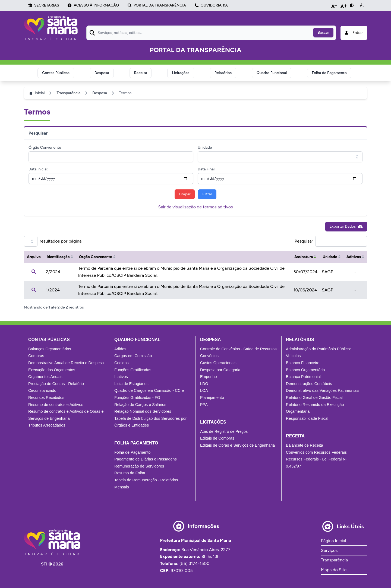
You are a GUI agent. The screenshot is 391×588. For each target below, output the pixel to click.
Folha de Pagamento (329, 73)
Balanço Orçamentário (305, 370)
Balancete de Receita (305, 445)
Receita (141, 73)
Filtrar (207, 194)
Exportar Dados (346, 226)
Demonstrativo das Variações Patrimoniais (323, 390)
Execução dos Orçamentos (52, 370)
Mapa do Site (334, 570)
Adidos (120, 349)
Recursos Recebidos (46, 398)
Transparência (68, 93)
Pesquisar (304, 241)
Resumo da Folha (130, 473)
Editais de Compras (217, 438)
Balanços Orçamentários (50, 349)
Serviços (329, 550)
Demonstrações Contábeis (309, 384)
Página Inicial (333, 541)
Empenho (209, 377)
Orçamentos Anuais (45, 377)
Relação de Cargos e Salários (140, 405)
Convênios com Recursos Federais (316, 452)
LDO (204, 384)
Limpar (185, 194)
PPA (204, 405)
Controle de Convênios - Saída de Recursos (238, 349)
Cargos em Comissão (133, 356)
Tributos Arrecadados (47, 425)
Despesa (102, 73)
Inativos (121, 377)
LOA (204, 390)
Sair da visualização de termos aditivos (196, 207)
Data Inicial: (38, 169)
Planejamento (212, 398)
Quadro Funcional (272, 73)
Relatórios (223, 73)
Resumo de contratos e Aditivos (56, 405)
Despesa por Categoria (220, 370)
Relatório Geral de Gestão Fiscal (314, 398)
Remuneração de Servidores (139, 466)
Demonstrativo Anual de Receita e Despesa (66, 363)
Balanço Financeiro (303, 363)
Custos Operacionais (218, 363)
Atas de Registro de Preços (224, 431)
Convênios (209, 356)
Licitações (181, 73)
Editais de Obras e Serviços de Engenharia (237, 445)
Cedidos (122, 363)
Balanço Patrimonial (303, 377)
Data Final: (207, 169)
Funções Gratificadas (133, 370)
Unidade (205, 147)
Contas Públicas (56, 73)
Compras (36, 356)
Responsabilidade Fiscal (307, 418)
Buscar (323, 32)
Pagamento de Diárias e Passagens (146, 459)
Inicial (37, 93)
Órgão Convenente (45, 147)
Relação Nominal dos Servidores (143, 411)
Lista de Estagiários (131, 384)
